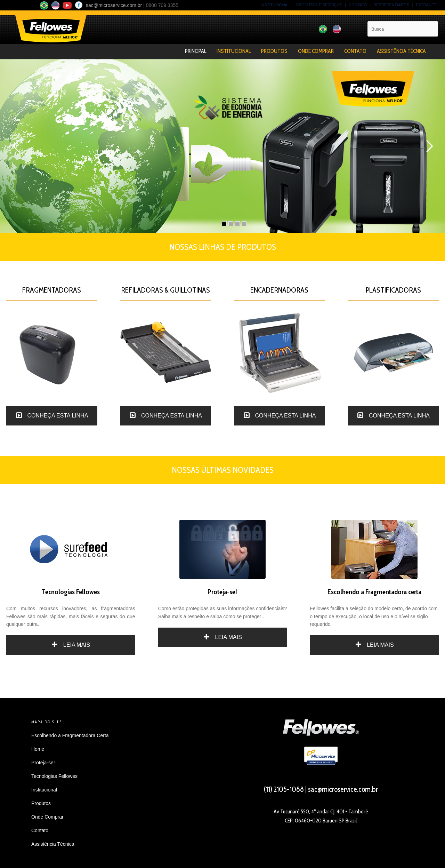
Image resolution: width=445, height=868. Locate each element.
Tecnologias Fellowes (54, 776)
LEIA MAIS (71, 645)
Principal (196, 51)
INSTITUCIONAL (275, 5)
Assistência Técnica (401, 51)
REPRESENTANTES (391, 5)
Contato (355, 51)
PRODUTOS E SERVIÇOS (319, 5)
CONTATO (358, 5)
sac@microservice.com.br (114, 5)
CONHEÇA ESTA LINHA (52, 416)
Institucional (234, 51)
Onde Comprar (316, 51)
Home (38, 749)
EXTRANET (426, 5)
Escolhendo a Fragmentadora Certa (70, 735)
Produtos (274, 51)
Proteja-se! (43, 763)
